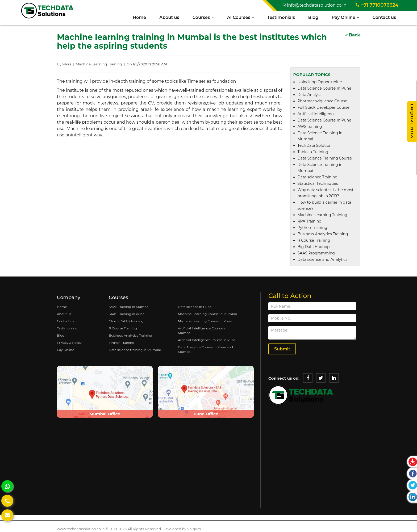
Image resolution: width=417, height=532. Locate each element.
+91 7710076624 (377, 5)
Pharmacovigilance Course (322, 101)
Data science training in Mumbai (135, 350)
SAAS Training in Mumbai (129, 307)
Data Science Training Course (325, 158)
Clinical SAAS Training (126, 321)
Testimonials (281, 17)
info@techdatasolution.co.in (314, 5)
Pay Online (345, 17)
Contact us (384, 17)
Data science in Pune (195, 307)
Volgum (194, 529)
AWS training (310, 127)
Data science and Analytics (323, 260)
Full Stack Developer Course (324, 108)
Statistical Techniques (318, 184)
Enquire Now (412, 122)
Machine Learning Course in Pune (205, 321)
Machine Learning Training (323, 215)
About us (169, 17)
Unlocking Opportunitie (320, 82)
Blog (313, 17)
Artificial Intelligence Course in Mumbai (202, 331)
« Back (353, 35)
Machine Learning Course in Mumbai (207, 314)
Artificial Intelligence (317, 114)
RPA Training (310, 221)
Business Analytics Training (323, 234)
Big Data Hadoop (314, 247)
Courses (203, 17)
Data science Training (318, 177)
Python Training (312, 228)
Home (139, 17)
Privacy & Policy (69, 343)
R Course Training (314, 241)
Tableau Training (313, 152)
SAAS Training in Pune (127, 314)
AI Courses (240, 17)
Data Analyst (309, 95)
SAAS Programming (316, 253)
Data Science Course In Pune (324, 89)
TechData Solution (315, 146)
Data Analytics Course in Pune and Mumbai (205, 350)
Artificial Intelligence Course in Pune (207, 340)
